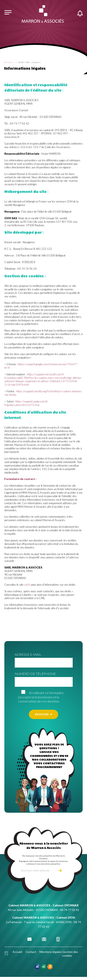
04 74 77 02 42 (70, 910)
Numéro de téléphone (35, 674)
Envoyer (44, 714)
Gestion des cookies (70, 954)
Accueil (9, 62)
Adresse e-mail (28, 654)
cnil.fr (27, 585)
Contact (31, 952)
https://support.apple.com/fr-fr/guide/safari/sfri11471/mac (26, 403)
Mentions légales (51, 952)
